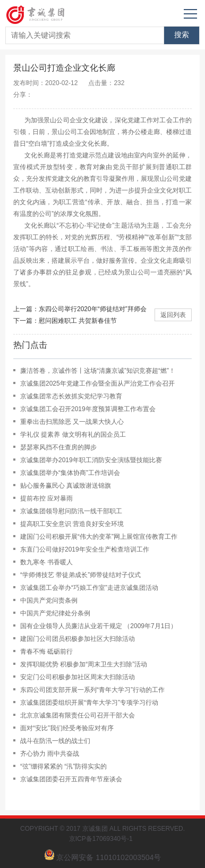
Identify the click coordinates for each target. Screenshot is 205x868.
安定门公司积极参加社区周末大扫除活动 (78, 677)
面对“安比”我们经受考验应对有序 (67, 728)
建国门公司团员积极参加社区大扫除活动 (78, 639)
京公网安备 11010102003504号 (109, 857)
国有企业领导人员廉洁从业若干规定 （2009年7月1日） (99, 626)
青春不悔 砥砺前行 (46, 652)
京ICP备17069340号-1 (103, 839)
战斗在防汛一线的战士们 (55, 741)
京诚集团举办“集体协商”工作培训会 (70, 473)
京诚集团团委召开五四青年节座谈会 (71, 779)
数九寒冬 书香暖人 (46, 562)
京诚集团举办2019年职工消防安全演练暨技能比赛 (91, 460)
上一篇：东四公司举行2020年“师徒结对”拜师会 (80, 309)
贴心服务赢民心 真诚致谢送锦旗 (66, 486)
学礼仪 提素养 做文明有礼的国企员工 (73, 435)
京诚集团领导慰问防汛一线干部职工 (71, 511)
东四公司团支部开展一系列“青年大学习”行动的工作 (92, 690)
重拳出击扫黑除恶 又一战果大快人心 (72, 422)
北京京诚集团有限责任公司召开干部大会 (78, 715)
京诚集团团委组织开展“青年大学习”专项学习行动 (89, 703)
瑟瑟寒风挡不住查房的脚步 (58, 447)
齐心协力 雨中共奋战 (50, 754)
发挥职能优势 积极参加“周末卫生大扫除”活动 (84, 664)
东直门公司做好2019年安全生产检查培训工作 (85, 549)
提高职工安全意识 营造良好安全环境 (72, 524)
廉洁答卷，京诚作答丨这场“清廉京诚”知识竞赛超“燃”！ (98, 371)
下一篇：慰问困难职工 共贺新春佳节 (65, 321)
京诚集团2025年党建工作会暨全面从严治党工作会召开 (97, 383)
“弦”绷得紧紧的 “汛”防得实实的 (63, 766)
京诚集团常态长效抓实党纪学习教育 (71, 396)
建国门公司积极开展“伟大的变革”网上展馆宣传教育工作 (99, 537)
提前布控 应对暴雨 (46, 498)
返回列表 (173, 315)
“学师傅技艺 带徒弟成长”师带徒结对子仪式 (80, 575)
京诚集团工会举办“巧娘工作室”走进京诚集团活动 (89, 588)
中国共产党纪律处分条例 (55, 613)
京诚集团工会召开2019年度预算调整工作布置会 (88, 409)
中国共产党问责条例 (49, 600)
